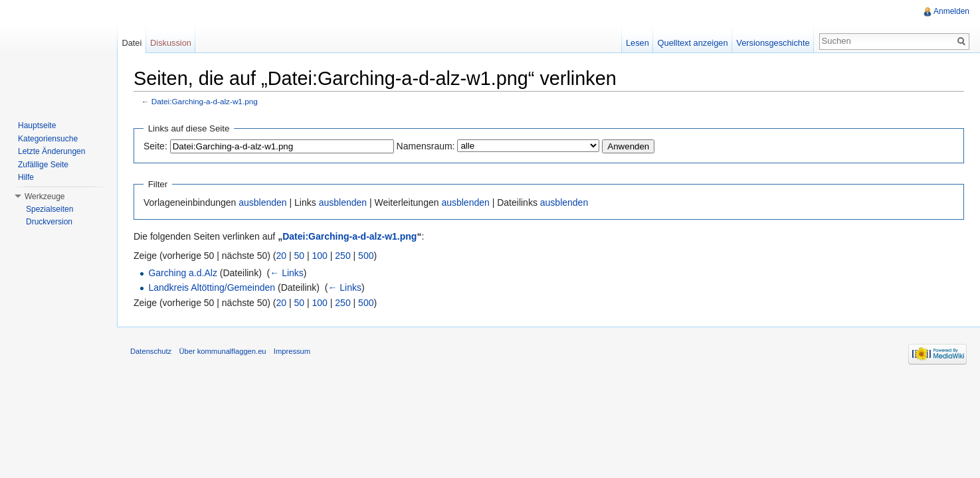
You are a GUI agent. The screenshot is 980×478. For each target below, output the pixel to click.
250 (343, 256)
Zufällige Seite (43, 165)
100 (320, 256)
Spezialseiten (49, 209)
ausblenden (262, 202)
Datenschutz (151, 351)
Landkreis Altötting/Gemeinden (212, 287)
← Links (287, 273)
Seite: (155, 146)
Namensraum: (426, 146)
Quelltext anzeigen (693, 43)
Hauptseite (37, 125)
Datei (132, 43)
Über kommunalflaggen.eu (222, 351)
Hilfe (26, 177)
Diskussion (171, 43)
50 (300, 256)
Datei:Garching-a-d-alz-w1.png (205, 101)
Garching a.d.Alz (183, 273)
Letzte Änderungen (51, 151)
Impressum (292, 351)
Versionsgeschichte (773, 43)
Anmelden (951, 11)
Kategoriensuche (48, 139)
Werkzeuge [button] (45, 197)
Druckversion (49, 222)
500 (366, 256)
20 (282, 256)
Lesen (637, 43)
